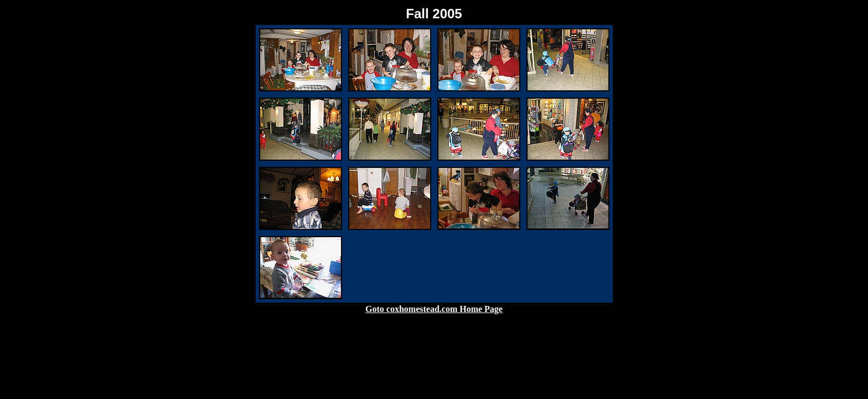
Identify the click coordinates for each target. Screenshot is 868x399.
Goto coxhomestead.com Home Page (434, 309)
